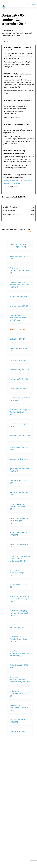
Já (29, 230)
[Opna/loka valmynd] (33, 4)
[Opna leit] (27, 4)
